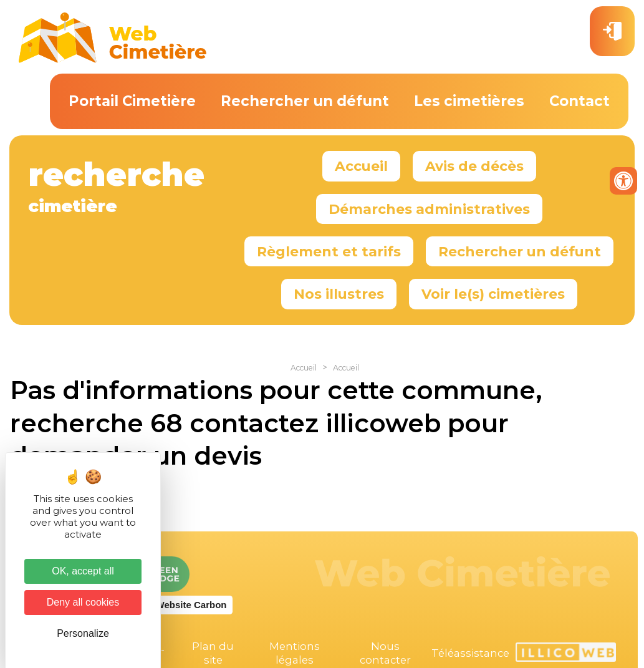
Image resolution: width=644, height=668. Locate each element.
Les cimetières (469, 101)
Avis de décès (474, 166)
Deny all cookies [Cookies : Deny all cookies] (83, 602)
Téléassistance (470, 653)
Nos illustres (339, 294)
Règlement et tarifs (329, 251)
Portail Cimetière (132, 101)
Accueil (361, 166)
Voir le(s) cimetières (493, 294)
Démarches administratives (429, 209)
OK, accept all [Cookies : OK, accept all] (83, 571)
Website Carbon (191, 605)
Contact (579, 101)
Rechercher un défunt (305, 101)
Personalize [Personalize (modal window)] (83, 633)
